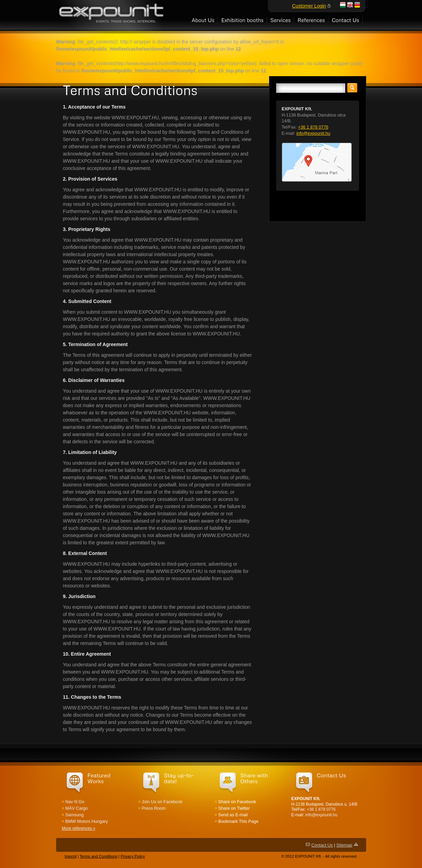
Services (281, 20)
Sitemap (344, 845)
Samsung (75, 815)
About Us (203, 20)
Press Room (154, 808)
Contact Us (346, 20)
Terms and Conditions (99, 856)
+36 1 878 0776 (313, 127)
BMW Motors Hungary (87, 821)
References (311, 20)
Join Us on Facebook (162, 802)
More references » (79, 828)
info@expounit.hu (313, 133)
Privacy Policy (133, 856)
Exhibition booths (242, 20)
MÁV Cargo (77, 808)
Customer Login (309, 6)
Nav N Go (75, 802)
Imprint (71, 856)
